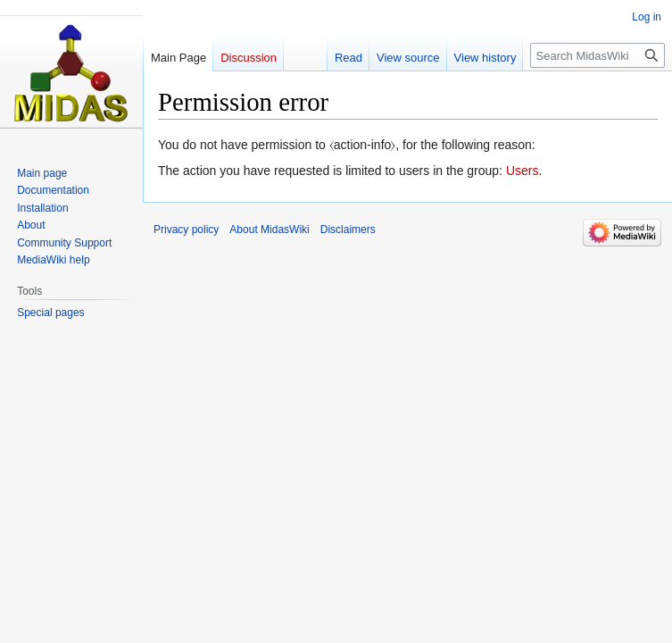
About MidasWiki (269, 230)
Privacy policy (186, 230)
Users (523, 171)
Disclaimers (348, 230)
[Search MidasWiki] (597, 55)
